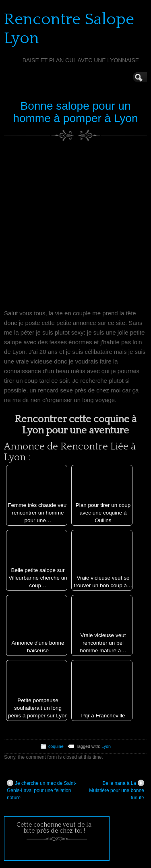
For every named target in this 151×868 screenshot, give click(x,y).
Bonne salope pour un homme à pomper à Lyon (75, 112)
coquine (56, 746)
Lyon (106, 746)
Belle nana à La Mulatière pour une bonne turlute (117, 790)
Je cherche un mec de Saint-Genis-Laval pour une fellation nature (42, 790)
